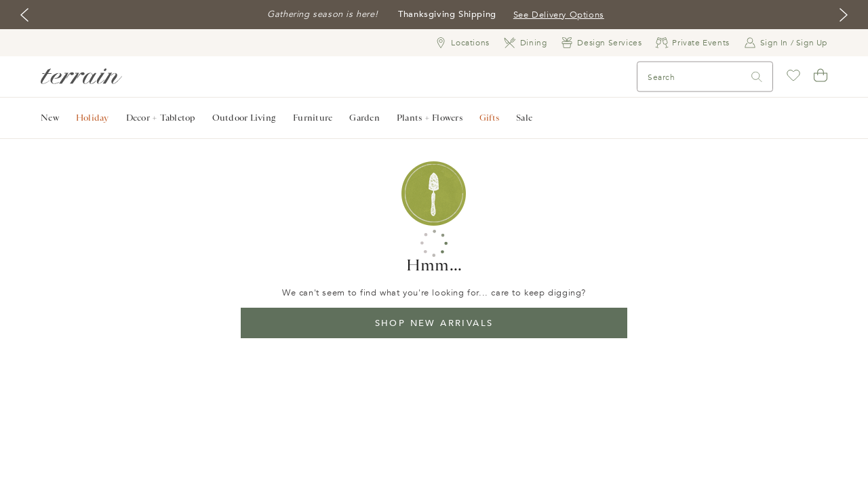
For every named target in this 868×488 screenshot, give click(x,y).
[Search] (672, 77)
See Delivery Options (559, 15)
